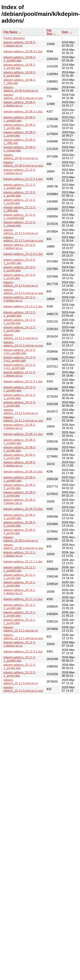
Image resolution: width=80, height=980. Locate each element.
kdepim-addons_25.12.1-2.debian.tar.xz (20, 592)
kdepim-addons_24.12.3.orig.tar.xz (21, 412)
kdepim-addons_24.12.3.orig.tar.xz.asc (23, 419)
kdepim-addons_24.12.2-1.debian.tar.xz (20, 299)
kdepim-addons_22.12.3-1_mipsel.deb (20, 224)
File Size (49, 32)
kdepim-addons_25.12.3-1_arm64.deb (20, 666)
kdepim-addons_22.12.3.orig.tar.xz (21, 232)
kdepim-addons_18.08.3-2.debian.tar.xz (20, 44)
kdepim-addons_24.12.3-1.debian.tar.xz (20, 374)
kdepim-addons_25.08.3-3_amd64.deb (20, 517)
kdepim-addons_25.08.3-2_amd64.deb (20, 479)
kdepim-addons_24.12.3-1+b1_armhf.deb (20, 367)
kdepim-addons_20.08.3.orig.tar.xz (21, 157)
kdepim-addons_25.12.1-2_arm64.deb (20, 614)
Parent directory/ (14, 38)
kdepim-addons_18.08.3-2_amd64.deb (20, 59)
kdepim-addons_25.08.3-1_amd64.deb (20, 442)
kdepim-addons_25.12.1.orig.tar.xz (21, 629)
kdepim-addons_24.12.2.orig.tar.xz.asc (23, 344)
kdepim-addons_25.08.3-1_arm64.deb (20, 449)
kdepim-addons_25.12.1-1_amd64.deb (20, 569)
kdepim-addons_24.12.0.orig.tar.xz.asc (23, 291)
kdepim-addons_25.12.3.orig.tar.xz (21, 682)
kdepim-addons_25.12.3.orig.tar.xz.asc (23, 689)
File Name (10, 32)
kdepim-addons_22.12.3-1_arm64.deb (20, 194)
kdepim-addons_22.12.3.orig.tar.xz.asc (23, 239)
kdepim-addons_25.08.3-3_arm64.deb (20, 524)
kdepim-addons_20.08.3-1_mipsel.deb (20, 149)
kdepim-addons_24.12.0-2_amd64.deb (20, 261)
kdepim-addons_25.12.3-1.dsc (23, 652)
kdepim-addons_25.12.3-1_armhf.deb (20, 674)
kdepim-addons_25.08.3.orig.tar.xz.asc (23, 546)
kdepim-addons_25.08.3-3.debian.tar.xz (20, 501)
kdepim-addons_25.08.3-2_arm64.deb (20, 487)
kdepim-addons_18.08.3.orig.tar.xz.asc (23, 96)
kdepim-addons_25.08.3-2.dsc (23, 472)
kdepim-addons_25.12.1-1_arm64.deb (20, 577)
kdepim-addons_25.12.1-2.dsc (23, 599)
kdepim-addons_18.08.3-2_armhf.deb (20, 74)
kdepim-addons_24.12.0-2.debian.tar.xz (20, 247)
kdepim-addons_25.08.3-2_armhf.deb (20, 494)
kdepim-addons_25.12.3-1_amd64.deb (20, 659)
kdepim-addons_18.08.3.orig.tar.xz (21, 89)
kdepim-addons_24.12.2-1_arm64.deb (20, 322)
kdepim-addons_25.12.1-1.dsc (23, 562)
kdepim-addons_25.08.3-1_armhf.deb (20, 456)
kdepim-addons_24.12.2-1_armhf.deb (20, 329)
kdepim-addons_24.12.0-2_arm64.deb (20, 269)
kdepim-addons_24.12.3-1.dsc (23, 381)
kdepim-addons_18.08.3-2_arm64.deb (20, 66)
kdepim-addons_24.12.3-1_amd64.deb (20, 389)
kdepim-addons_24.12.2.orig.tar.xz (21, 336)
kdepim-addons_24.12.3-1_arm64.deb (20, 397)
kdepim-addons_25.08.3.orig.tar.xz (21, 539)
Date (65, 32)
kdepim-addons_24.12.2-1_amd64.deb (20, 314)
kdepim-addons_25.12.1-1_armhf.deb (20, 584)
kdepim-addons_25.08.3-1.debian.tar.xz (20, 426)
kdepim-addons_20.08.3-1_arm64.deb (20, 126)
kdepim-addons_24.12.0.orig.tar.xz (21, 284)
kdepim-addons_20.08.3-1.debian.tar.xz (20, 104)
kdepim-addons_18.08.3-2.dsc (23, 51)
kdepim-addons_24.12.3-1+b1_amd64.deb (20, 352)
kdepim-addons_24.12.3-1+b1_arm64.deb (20, 359)
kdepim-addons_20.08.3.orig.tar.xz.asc (23, 164)
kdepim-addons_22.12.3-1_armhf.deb (20, 202)
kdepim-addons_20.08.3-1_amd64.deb (20, 119)
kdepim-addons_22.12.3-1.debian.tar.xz (20, 171)
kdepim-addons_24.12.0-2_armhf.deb (20, 277)
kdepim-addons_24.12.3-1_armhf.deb (20, 404)
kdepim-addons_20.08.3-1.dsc (23, 112)
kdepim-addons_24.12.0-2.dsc (23, 254)
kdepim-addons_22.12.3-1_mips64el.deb (20, 216)
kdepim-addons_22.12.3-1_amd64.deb (20, 186)
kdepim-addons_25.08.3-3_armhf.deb (20, 532)
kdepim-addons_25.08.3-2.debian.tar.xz (20, 464)
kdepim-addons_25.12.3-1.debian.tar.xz (20, 644)
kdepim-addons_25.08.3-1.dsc (23, 434)
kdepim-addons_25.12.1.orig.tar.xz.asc (23, 637)
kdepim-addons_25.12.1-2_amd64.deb (20, 607)
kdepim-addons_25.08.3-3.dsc (23, 509)
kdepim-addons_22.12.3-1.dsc (23, 179)
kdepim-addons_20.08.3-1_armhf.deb (20, 134)
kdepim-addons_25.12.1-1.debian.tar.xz (20, 554)
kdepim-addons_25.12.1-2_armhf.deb (20, 621)
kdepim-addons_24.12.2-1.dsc (23, 306)
